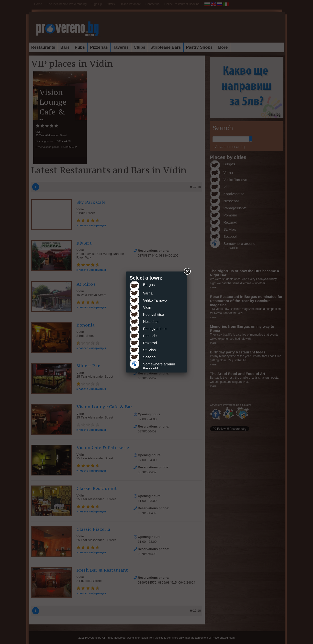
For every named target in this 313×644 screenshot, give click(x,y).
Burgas (149, 285)
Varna (148, 293)
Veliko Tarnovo (155, 300)
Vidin (147, 307)
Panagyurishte (155, 329)
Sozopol (150, 357)
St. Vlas (149, 350)
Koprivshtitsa (154, 314)
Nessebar (151, 322)
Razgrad (150, 343)
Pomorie (150, 336)
